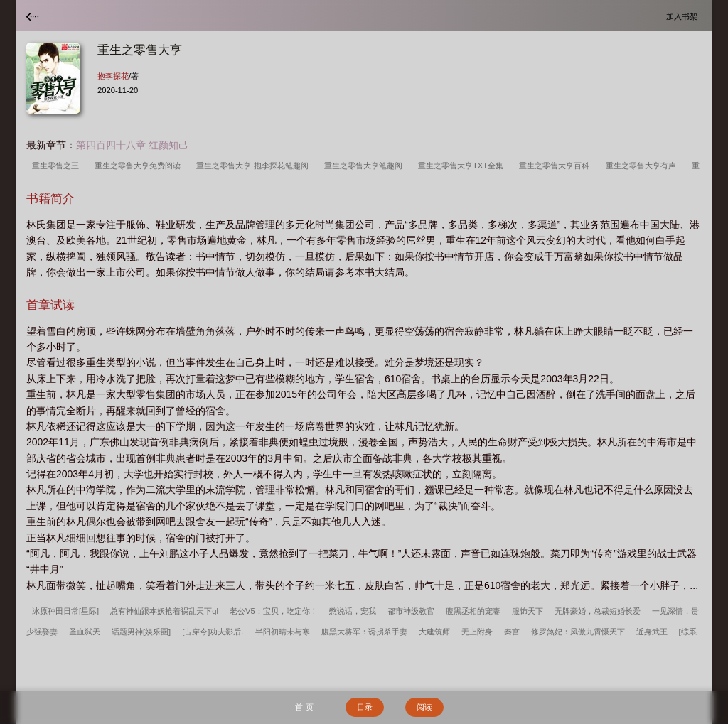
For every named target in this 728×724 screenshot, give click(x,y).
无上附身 (477, 632)
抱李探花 (113, 76)
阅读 (424, 707)
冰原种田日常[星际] (65, 611)
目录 (365, 707)
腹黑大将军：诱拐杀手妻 (364, 632)
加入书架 (684, 16)
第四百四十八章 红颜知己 (132, 145)
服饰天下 (528, 611)
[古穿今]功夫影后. (213, 632)
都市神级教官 (411, 611)
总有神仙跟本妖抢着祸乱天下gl (164, 611)
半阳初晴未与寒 (283, 632)
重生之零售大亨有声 (643, 166)
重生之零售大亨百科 (556, 166)
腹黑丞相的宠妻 (473, 611)
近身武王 (652, 632)
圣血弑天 (85, 632)
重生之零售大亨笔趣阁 (365, 166)
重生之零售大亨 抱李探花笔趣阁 (254, 166)
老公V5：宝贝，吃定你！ (274, 611)
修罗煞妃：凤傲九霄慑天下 (578, 632)
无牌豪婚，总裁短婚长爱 (598, 611)
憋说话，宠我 (353, 611)
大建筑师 (434, 632)
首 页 (304, 707)
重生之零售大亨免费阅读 (140, 166)
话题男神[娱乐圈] (141, 632)
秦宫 (512, 632)
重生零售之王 (58, 166)
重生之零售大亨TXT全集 (463, 166)
